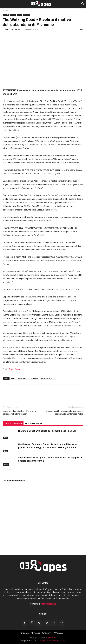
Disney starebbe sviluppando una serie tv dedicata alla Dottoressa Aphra (65, 412)
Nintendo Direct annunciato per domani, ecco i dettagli (47, 431)
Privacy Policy (50, 638)
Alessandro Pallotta (13, 30)
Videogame (60, 633)
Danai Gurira (23, 378)
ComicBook (14, 369)
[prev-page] (5, 471)
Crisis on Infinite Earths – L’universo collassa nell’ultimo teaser (19, 412)
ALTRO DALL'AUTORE (34, 424)
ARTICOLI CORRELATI (13, 424)
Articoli (13, 10)
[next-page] (9, 471)
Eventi (6, 464)
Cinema (13, 15)
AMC (13, 378)
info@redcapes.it (48, 604)
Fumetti (36, 633)
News (20, 15)
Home (5, 10)
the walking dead (48, 378)
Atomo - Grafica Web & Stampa (52, 641)
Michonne (34, 378)
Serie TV (26, 15)
